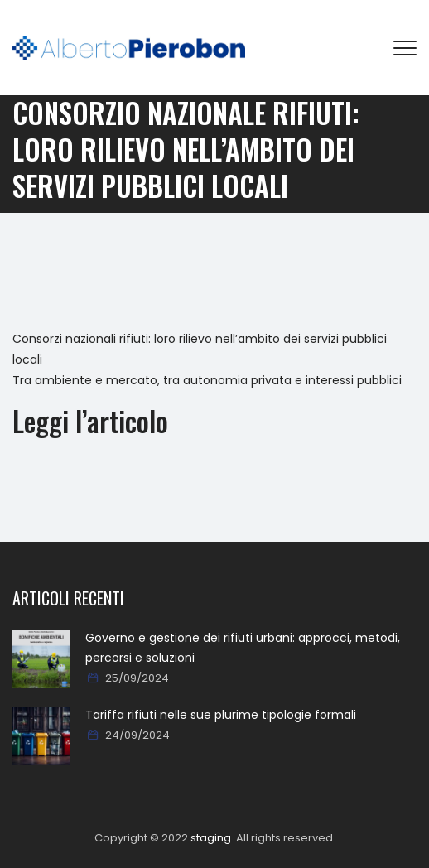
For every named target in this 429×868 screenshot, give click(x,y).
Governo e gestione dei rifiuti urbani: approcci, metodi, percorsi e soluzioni (243, 648)
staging (211, 838)
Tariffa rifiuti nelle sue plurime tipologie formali (221, 715)
